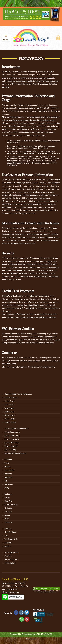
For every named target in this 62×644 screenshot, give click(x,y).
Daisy (7, 488)
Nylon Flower (10, 415)
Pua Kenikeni (10, 470)
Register (8, 543)
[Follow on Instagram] (21, 613)
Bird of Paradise (11, 505)
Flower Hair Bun (11, 446)
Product (8, 529)
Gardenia (8, 477)
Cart (6, 536)
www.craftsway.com (27, 72)
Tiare (7, 463)
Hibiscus (8, 474)
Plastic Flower (10, 422)
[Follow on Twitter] (27, 613)
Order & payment (11, 552)
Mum (7, 519)
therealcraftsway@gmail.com (43, 367)
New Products (10, 532)
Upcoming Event (11, 559)
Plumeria (8, 459)
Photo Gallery (10, 563)
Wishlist (8, 546)
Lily (6, 481)
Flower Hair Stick (12, 439)
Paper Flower (10, 419)
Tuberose (8, 522)
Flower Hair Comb (12, 436)
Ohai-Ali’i (8, 501)
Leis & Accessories (12, 432)
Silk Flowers (9, 405)
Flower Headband (12, 443)
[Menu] (6, 38)
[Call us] (22, 619)
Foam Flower (10, 401)
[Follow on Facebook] (16, 613)
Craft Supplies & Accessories (17, 429)
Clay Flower (9, 408)
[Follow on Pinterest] (27, 619)
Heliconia (8, 508)
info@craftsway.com (18, 367)
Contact (8, 556)
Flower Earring (10, 450)
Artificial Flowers (11, 398)
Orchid (7, 467)
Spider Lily (9, 484)
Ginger (7, 515)
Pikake (7, 498)
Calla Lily (8, 512)
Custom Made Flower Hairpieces (18, 394)
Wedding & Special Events (15, 453)
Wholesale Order (11, 539)
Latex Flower (10, 412)
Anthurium (9, 494)
